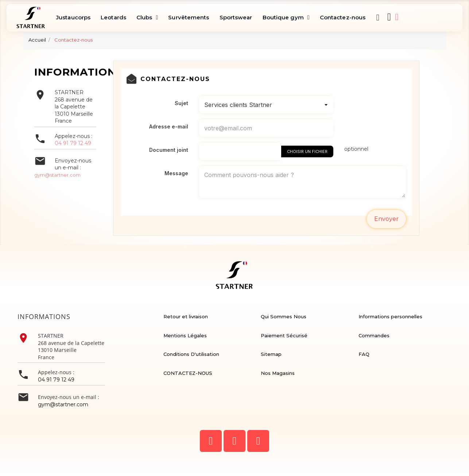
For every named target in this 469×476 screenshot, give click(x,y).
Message (176, 173)
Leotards (113, 17)
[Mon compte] (397, 17)
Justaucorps (73, 17)
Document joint (169, 150)
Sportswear (236, 17)
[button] (378, 18)
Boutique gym (286, 18)
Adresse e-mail (169, 126)
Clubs (147, 18)
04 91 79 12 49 (73, 143)
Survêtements (189, 17)
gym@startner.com (57, 175)
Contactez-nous (343, 17)
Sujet (181, 103)
